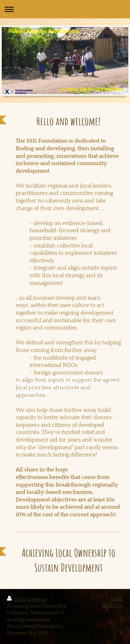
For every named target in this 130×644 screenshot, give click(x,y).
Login (117, 599)
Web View (112, 606)
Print (17, 599)
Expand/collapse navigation (65, 9)
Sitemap (37, 599)
